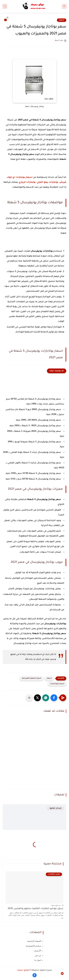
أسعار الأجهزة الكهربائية (32, 678)
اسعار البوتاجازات (57, 684)
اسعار (62, 20)
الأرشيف (37, 951)
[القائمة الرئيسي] (64, 6)
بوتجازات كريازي (27, 182)
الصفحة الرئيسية (34, 941)
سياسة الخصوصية (33, 946)
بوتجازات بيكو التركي (48, 182)
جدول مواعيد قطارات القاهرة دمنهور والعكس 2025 (36, 909)
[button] (54, 698)
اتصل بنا (38, 960)
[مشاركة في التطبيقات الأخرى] (29, 698)
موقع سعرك (23, 970)
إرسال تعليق (55, 808)
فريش (63, 182)
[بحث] (5, 6)
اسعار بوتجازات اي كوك (20, 177)
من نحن (38, 955)
